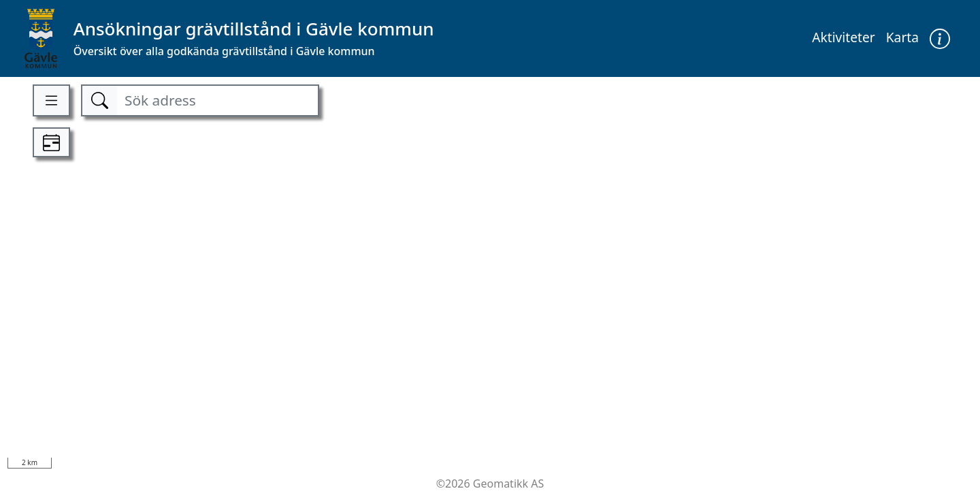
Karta (902, 37)
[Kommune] (229, 38)
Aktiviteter (844, 37)
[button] (940, 38)
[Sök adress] (217, 100)
